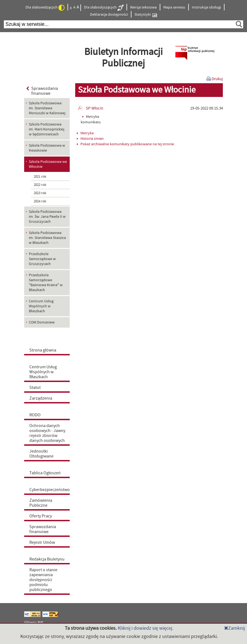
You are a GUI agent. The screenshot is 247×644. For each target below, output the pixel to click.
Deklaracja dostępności (109, 15)
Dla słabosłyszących (104, 8)
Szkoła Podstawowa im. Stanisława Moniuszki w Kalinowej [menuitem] (47, 108)
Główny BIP (34, 623)
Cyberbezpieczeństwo (50, 490)
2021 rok (40, 177)
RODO (35, 415)
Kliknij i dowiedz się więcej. (145, 628)
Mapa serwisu (174, 7)
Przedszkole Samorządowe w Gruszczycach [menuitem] (42, 259)
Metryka (85, 133)
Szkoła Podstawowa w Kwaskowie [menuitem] (47, 148)
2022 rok (40, 185)
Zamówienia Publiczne (41, 503)
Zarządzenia (41, 398)
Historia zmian (90, 139)
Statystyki (146, 15)
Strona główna (43, 350)
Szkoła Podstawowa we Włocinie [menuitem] (48, 164)
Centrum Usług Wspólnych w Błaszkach (43, 372)
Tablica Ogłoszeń (45, 473)
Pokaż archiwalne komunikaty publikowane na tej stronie (125, 144)
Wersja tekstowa (143, 7)
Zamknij (235, 628)
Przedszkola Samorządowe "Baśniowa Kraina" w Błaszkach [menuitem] (46, 283)
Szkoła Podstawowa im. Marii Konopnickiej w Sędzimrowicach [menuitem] (47, 129)
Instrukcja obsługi (206, 7)
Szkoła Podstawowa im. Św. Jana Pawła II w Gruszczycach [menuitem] (47, 217)
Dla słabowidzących (45, 8)
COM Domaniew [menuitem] (42, 322)
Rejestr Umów (42, 542)
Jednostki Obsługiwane (41, 454)
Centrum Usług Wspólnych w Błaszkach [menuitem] (41, 306)
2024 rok (40, 201)
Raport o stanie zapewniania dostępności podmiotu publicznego (43, 580)
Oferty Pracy (41, 516)
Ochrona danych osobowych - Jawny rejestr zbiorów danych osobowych (47, 433)
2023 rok (40, 193)
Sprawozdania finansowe (42, 91)
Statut (35, 387)
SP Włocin (95, 108)
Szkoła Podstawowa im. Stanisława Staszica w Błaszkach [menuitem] (47, 238)
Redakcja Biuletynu (47, 559)
